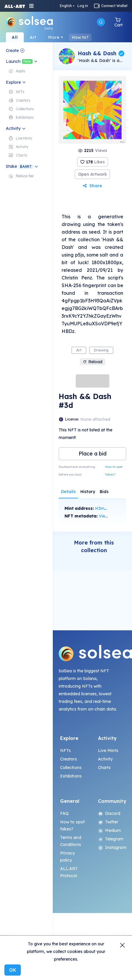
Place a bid (93, 454)
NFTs (66, 751)
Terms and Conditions (71, 841)
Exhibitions (71, 776)
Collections (71, 768)
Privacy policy (68, 857)
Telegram (111, 839)
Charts (104, 768)
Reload (93, 362)
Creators (69, 759)
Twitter (108, 822)
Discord (109, 813)
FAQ (64, 813)
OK (13, 970)
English (66, 6)
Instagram (111, 847)
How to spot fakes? (114, 471)
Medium (110, 830)
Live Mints (108, 751)
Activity (105, 759)
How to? (80, 37)
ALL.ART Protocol (69, 872)
